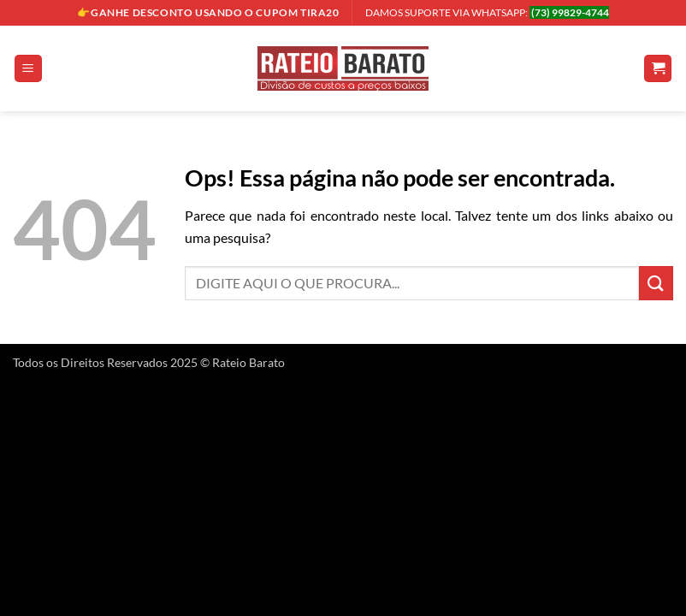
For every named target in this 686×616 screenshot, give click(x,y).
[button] (28, 69)
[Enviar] (656, 283)
